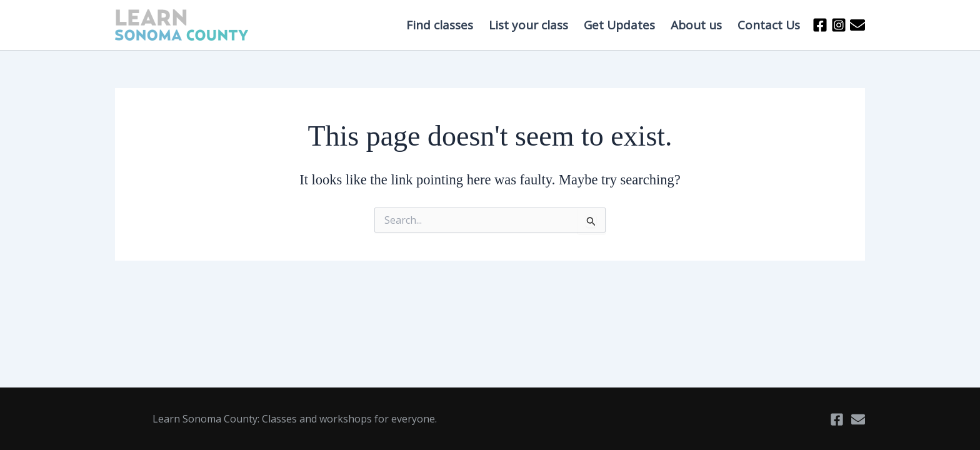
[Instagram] (839, 25)
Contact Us (769, 25)
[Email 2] (857, 25)
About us (696, 25)
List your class (528, 25)
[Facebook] (820, 25)
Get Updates (619, 25)
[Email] (858, 419)
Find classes (440, 25)
